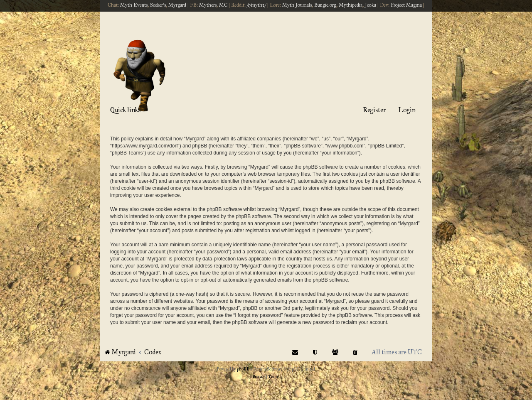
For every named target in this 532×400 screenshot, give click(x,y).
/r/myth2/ (256, 5)
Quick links (125, 110)
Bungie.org (325, 5)
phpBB (243, 369)
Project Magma (406, 5)
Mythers (208, 5)
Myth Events (134, 5)
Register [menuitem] (374, 110)
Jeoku (371, 5)
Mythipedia (351, 5)
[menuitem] (355, 352)
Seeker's (158, 5)
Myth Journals (297, 5)
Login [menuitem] (407, 110)
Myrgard (177, 5)
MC (223, 5)
